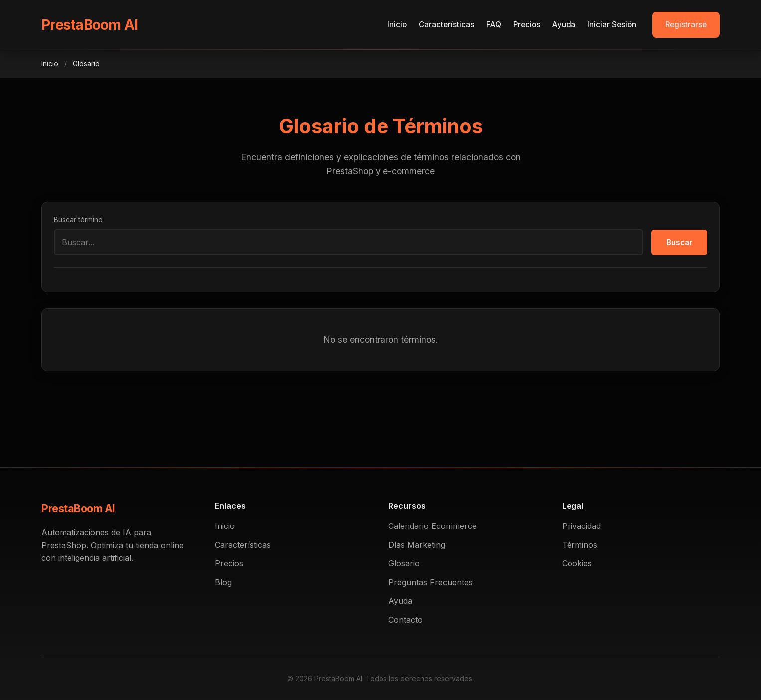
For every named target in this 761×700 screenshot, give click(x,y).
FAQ (494, 25)
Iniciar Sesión (612, 25)
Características (447, 25)
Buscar (679, 243)
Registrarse (686, 25)
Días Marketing (417, 545)
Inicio (397, 25)
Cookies (577, 563)
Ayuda (564, 25)
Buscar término (78, 220)
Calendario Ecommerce (433, 526)
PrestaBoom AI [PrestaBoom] (90, 25)
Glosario (404, 563)
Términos (580, 545)
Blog (223, 582)
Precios (527, 25)
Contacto (406, 620)
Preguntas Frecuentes (431, 582)
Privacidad (581, 526)
